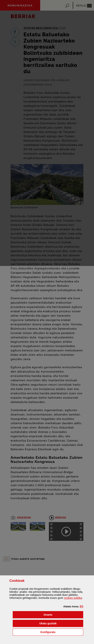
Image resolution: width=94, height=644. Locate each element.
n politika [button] (73, 598)
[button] (82, 606)
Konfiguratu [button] (62, 632)
